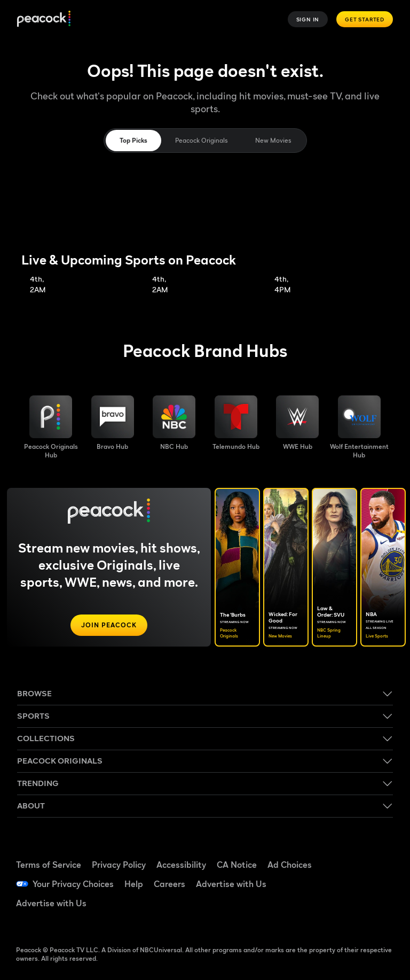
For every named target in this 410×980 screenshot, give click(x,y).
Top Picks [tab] (133, 140)
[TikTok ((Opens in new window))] (373, 853)
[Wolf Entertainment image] (359, 427)
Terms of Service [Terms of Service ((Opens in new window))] (49, 865)
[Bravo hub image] (113, 423)
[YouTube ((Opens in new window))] (345, 883)
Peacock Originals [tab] (201, 140)
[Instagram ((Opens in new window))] (373, 883)
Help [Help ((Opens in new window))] (134, 884)
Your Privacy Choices (73, 884)
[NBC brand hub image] (174, 423)
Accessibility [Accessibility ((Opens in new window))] (181, 865)
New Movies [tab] (273, 140)
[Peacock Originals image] (51, 427)
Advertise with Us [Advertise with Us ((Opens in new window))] (231, 884)
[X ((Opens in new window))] (345, 913)
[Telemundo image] (236, 423)
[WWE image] (297, 423)
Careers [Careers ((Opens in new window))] (169, 884)
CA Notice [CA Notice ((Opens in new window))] (237, 865)
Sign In (308, 19)
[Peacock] (44, 20)
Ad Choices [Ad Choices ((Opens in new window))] (290, 865)
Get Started (365, 19)
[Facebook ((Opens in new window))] (345, 853)
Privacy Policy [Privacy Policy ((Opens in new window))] (119, 865)
